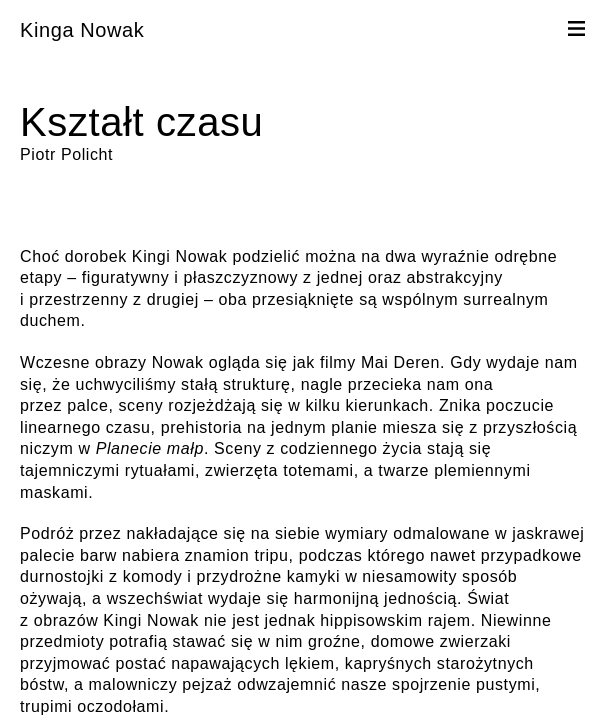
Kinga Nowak (82, 30)
